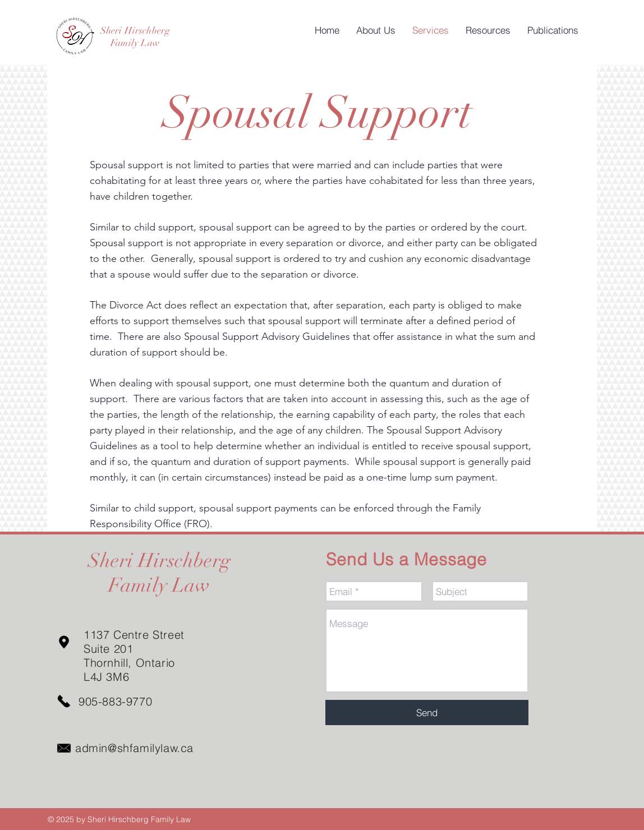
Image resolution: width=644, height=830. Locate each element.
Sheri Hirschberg (135, 31)
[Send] (427, 713)
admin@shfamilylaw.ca (134, 748)
